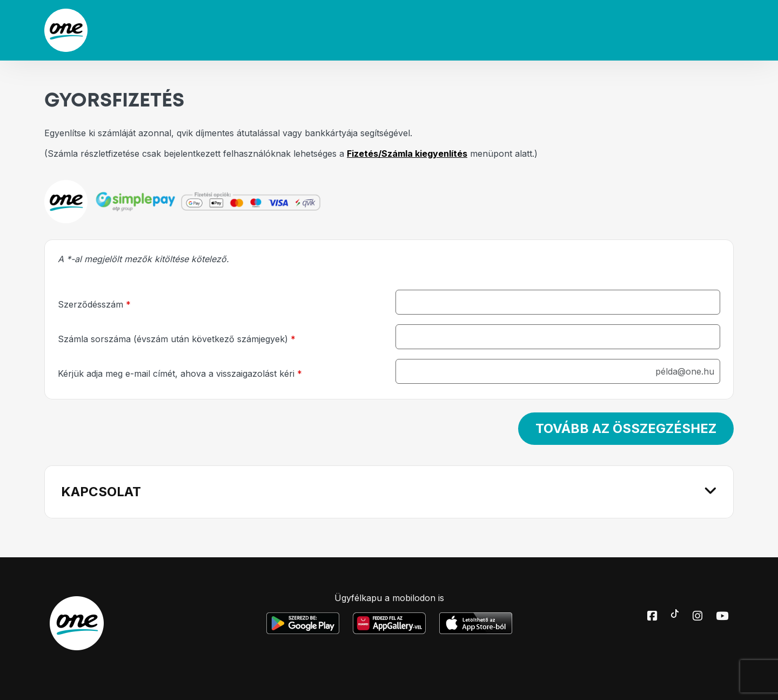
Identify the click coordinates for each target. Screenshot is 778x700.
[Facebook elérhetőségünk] (652, 617)
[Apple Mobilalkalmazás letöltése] (476, 623)
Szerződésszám (94, 304)
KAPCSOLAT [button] (101, 492)
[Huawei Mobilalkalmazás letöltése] (389, 623)
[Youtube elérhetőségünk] (722, 617)
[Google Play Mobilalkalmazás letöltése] (303, 623)
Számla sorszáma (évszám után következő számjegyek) (177, 339)
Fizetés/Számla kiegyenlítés (407, 154)
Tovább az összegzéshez (626, 428)
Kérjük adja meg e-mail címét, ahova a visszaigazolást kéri (180, 374)
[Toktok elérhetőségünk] (675, 613)
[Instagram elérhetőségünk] (697, 617)
